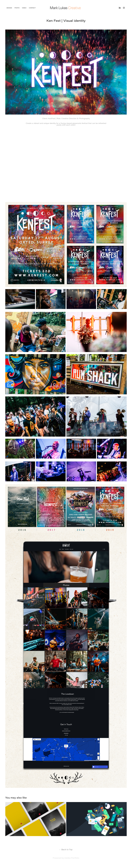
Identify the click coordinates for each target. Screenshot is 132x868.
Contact (32, 8)
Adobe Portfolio (72, 858)
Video (24, 8)
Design (9, 8)
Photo (17, 8)
